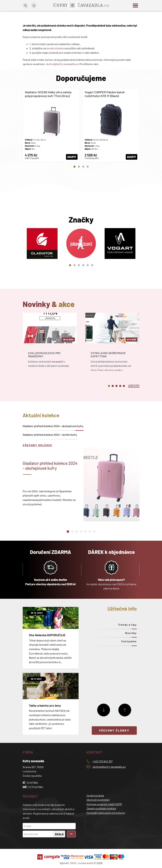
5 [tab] (88, 265)
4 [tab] (88, 167)
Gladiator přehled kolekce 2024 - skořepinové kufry (53, 426)
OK (71, 834)
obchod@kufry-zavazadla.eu (62, 64)
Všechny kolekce (37, 445)
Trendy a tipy (127, 625)
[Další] (104, 710)
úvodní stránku (55, 48)
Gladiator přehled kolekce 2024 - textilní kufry (50, 435)
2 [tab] (79, 167)
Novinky (131, 633)
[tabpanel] (51, 125)
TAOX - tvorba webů (82, 863)
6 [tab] (92, 265)
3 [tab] (83, 167)
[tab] (134, 385)
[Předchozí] (125, 710)
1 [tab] (74, 167)
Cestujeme (129, 641)
